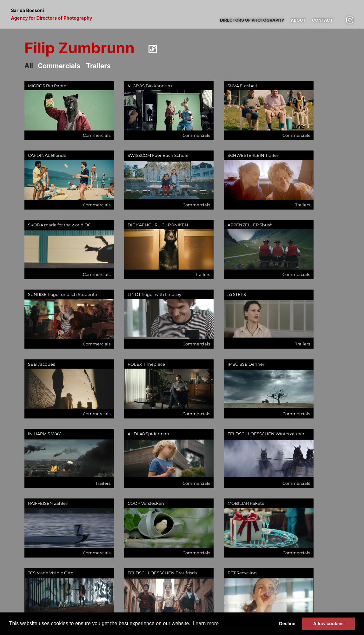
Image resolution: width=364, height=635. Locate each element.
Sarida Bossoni (51, 14)
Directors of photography (252, 20)
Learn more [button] (206, 623)
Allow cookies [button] (328, 624)
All (29, 66)
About (298, 20)
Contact (322, 20)
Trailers (98, 66)
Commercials (59, 66)
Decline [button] (287, 624)
